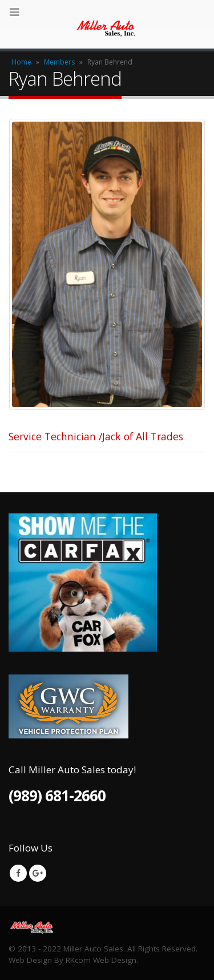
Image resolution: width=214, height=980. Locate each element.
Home (21, 62)
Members (59, 62)
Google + (38, 873)
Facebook (18, 873)
